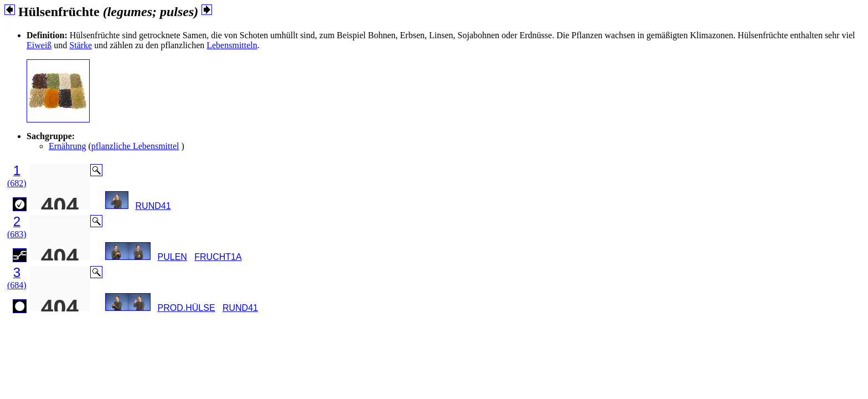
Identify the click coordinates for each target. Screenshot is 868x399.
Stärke (81, 45)
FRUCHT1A (218, 257)
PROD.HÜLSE (187, 308)
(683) (17, 234)
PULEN (172, 257)
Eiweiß (39, 45)
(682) (17, 183)
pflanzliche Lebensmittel (135, 146)
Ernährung (68, 146)
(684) (17, 285)
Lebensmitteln (232, 45)
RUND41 (153, 206)
